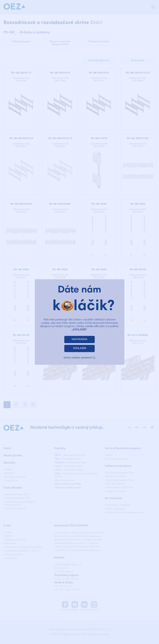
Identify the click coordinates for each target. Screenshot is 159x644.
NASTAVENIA (79, 339)
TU (94, 358)
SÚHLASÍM (80, 348)
